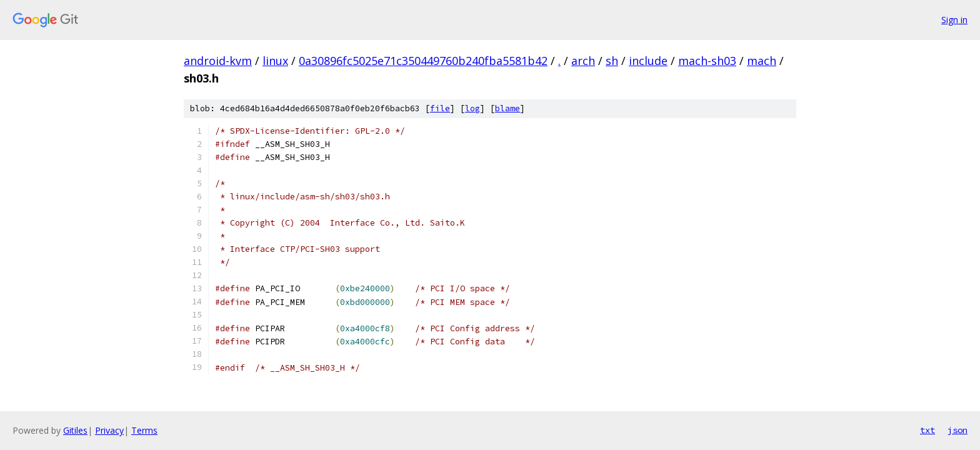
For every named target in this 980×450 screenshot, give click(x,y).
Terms (144, 430)
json (957, 430)
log (472, 108)
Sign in (954, 20)
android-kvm (218, 61)
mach (762, 61)
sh (612, 61)
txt (927, 430)
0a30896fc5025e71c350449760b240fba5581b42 (423, 61)
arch (583, 61)
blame (507, 108)
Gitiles (75, 430)
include (648, 61)
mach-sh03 (707, 61)
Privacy (109, 430)
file (440, 108)
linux (275, 61)
